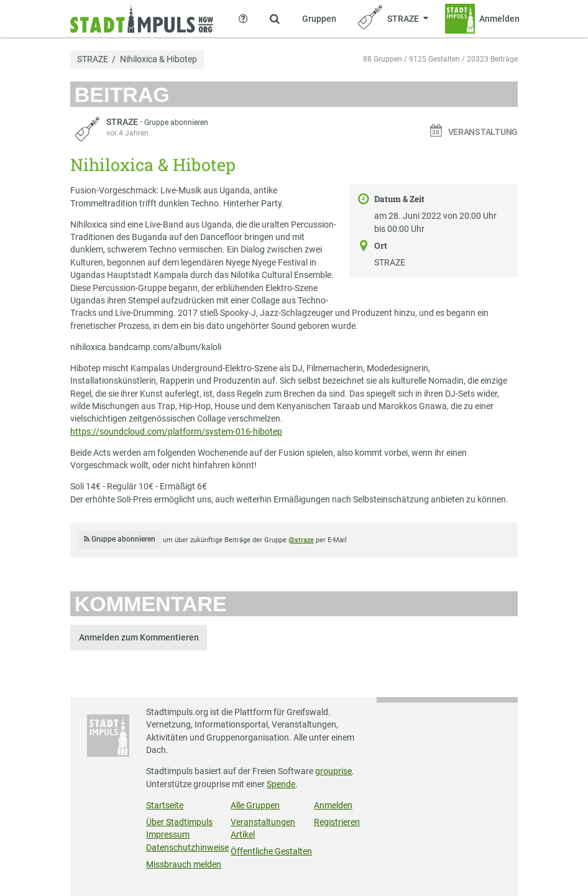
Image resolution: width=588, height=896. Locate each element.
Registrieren (337, 822)
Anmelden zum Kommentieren (139, 637)
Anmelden (333, 805)
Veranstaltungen (263, 822)
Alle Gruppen (255, 805)
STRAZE (93, 60)
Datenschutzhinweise (187, 848)
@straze (301, 540)
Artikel (243, 834)
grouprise (333, 771)
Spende (281, 784)
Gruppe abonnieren (176, 122)
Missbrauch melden (184, 864)
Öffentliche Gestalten (271, 851)
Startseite (165, 805)
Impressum (168, 834)
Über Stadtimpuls (179, 822)
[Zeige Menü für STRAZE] (391, 19)
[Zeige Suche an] (275, 19)
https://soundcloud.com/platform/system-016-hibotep (176, 432)
